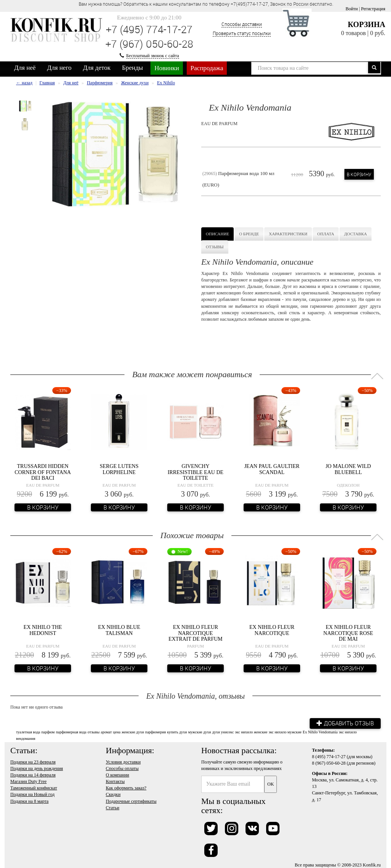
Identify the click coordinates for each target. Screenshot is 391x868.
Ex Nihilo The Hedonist (43, 630)
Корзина (367, 24)
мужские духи (200, 732)
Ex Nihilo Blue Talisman (119, 630)
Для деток (97, 68)
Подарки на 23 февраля (33, 762)
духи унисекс (223, 732)
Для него (59, 68)
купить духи (177, 732)
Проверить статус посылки (242, 33)
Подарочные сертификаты (131, 801)
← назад (24, 83)
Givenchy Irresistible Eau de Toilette (195, 472)
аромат (106, 732)
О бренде (249, 234)
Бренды (133, 68)
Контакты (115, 781)
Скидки (113, 794)
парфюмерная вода (71, 732)
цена (117, 732)
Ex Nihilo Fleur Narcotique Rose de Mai (348, 633)
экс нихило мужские (285, 732)
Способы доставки (242, 24)
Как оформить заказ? (126, 788)
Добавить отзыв (344, 723)
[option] (25, 106)
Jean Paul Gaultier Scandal (272, 469)
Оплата (326, 234)
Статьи (112, 807)
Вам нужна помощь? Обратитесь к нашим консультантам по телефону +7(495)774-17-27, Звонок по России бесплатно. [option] (206, 4)
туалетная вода (28, 732)
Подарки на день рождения (37, 768)
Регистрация (373, 9)
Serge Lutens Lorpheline (119, 469)
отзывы (93, 732)
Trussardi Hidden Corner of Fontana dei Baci (43, 472)
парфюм (48, 732)
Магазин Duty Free (28, 781)
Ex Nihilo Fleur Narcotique (272, 630)
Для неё (25, 68)
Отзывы (215, 247)
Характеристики (288, 234)
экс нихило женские (251, 732)
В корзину (359, 174)
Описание (217, 234)
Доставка (355, 234)
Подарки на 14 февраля (33, 775)
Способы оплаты (122, 768)
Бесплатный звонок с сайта (153, 56)
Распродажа (207, 68)
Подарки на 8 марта (29, 801)
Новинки (166, 68)
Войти (352, 9)
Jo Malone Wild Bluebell (348, 469)
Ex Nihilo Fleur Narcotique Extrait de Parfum (195, 633)
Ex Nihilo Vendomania (320, 732)
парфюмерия (155, 732)
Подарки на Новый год (32, 794)
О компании (117, 775)
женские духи (133, 732)
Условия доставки (123, 762)
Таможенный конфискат (34, 788)
